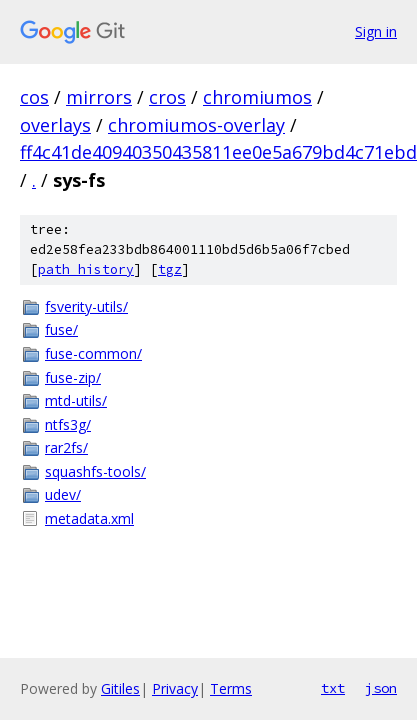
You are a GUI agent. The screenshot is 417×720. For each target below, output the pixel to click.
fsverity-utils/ (86, 306)
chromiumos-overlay (196, 125)
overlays (55, 125)
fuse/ (61, 329)
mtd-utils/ (76, 400)
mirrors (99, 97)
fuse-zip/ (73, 377)
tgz (170, 269)
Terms (231, 688)
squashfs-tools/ (95, 471)
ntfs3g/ (68, 424)
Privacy (175, 688)
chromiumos (257, 97)
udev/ (63, 494)
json (381, 688)
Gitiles (120, 688)
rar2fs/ (66, 447)
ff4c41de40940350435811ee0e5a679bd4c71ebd (218, 152)
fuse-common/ (93, 353)
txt (333, 688)
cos (34, 97)
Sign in (376, 31)
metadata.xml (89, 518)
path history (86, 269)
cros (167, 97)
